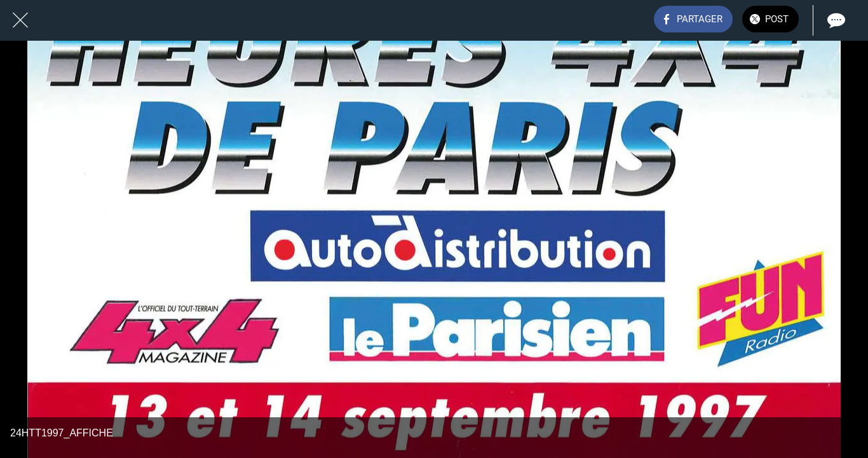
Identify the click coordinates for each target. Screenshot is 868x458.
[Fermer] (20, 20)
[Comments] (835, 20)
